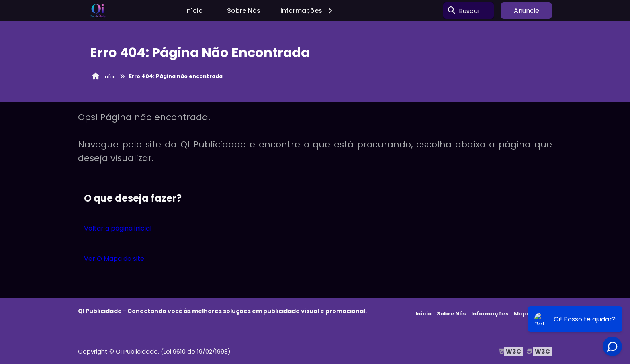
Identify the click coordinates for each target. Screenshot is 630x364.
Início (194, 11)
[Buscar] (452, 11)
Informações (308, 11)
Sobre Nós (244, 11)
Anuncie (527, 11)
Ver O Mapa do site (114, 259)
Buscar (470, 11)
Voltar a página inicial (118, 228)
